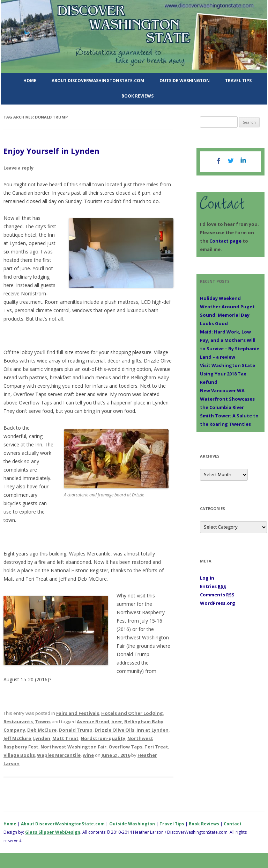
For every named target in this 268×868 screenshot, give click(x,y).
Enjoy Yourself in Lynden (51, 151)
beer (117, 722)
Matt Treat (65, 738)
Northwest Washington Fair (73, 747)
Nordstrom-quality (103, 738)
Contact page (225, 241)
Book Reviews (137, 96)
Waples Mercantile (59, 755)
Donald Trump (76, 730)
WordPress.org (218, 603)
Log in (207, 578)
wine (88, 755)
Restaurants (18, 722)
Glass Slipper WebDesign (53, 832)
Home (30, 81)
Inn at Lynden (152, 730)
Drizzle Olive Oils (114, 730)
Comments (217, 595)
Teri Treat (156, 747)
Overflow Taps (125, 747)
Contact (233, 824)
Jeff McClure (17, 738)
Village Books (19, 755)
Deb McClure (42, 730)
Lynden (42, 738)
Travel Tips (238, 81)
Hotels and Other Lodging (132, 713)
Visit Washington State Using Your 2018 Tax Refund (228, 374)
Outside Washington (185, 81)
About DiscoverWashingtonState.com (98, 81)
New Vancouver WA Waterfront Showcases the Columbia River (227, 399)
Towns (43, 722)
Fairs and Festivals (78, 713)
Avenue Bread (93, 722)
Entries (213, 586)
